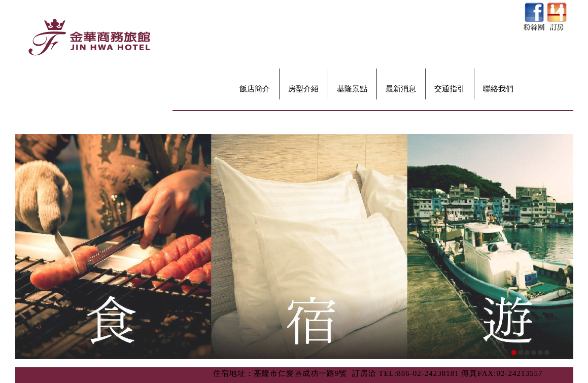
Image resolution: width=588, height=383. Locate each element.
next (562, 261)
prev (26, 261)
